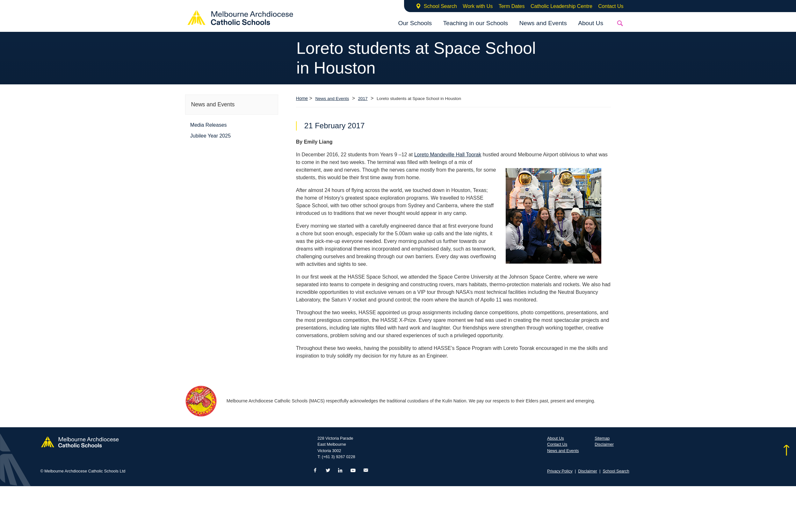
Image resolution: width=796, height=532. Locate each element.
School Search (440, 6)
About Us (591, 23)
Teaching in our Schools (475, 23)
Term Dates (512, 6)
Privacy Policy (560, 471)
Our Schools (415, 23)
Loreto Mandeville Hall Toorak (448, 155)
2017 (363, 99)
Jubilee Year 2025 (210, 136)
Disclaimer (604, 444)
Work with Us (478, 6)
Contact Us (611, 6)
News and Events (543, 23)
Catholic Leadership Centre (561, 6)
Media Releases (209, 125)
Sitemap (602, 438)
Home (302, 98)
